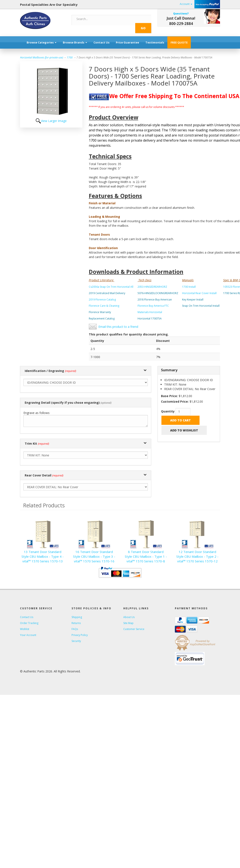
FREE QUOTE (179, 38)
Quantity (168, 407)
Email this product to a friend (118, 322)
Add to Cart (180, 416)
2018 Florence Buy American (155, 295)
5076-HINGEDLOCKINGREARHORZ (158, 288)
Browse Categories (42, 38)
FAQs (75, 624)
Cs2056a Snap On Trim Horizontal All (111, 282)
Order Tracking (29, 618)
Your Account (28, 630)
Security (76, 636)
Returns (76, 618)
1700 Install (189, 282)
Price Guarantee (127, 38)
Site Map (128, 618)
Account (186, 4)
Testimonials (155, 38)
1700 (70, 53)
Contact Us (101, 38)
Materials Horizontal (150, 307)
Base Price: (169, 391)
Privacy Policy (80, 630)
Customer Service (134, 624)
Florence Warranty (100, 307)
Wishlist (25, 624)
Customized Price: (175, 397)
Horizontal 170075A (150, 314)
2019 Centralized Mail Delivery (107, 288)
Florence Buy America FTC (153, 301)
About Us (129, 612)
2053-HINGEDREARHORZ (152, 282)
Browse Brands (75, 38)
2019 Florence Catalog (102, 295)
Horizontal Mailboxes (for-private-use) (42, 53)
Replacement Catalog (102, 314)
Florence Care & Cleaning (104, 301)
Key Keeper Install (193, 295)
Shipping (77, 612)
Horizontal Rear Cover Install (199, 288)
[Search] (105, 19)
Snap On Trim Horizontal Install (201, 301)
